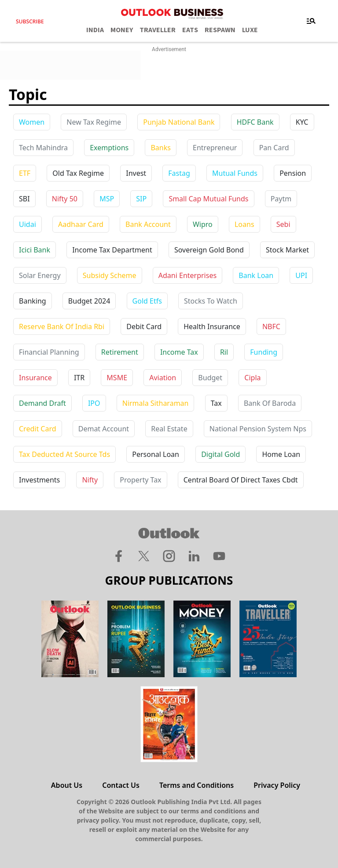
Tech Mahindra (43, 148)
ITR (79, 378)
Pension (293, 173)
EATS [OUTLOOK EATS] (190, 30)
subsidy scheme (110, 275)
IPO (94, 403)
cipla (252, 378)
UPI (301, 275)
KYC (302, 122)
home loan (281, 454)
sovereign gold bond (209, 250)
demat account (104, 429)
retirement (120, 352)
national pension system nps (258, 429)
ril (224, 352)
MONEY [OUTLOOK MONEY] (122, 30)
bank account (148, 224)
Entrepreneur (215, 148)
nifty (90, 480)
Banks (160, 148)
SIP (141, 199)
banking (33, 301)
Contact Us (121, 785)
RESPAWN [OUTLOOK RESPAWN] (220, 30)
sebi (283, 224)
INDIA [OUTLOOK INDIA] (95, 30)
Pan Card (274, 148)
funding (264, 352)
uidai (28, 224)
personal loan (156, 454)
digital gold (220, 454)
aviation (163, 378)
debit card (144, 326)
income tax (179, 352)
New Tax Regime (94, 122)
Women (32, 122)
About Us (67, 785)
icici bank (35, 250)
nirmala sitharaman (156, 403)
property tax (140, 480)
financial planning (49, 352)
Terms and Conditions (197, 785)
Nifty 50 (65, 199)
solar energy (40, 275)
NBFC (271, 326)
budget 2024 (89, 301)
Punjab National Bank (179, 122)
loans (244, 224)
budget (210, 378)
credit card (38, 429)
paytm (281, 199)
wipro (203, 224)
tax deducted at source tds (64, 454)
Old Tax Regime (78, 173)
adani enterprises (187, 275)
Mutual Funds (235, 173)
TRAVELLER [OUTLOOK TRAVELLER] (158, 30)
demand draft (42, 403)
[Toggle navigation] (311, 21)
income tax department (112, 250)
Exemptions (109, 148)
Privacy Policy (277, 785)
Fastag (179, 173)
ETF (25, 173)
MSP (107, 199)
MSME (117, 378)
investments (39, 480)
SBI (24, 199)
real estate (169, 429)
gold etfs (147, 301)
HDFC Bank (255, 122)
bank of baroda (270, 403)
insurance (35, 378)
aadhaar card (81, 224)
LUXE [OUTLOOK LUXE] (250, 30)
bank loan (256, 275)
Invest (136, 173)
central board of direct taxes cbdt (241, 480)
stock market (287, 250)
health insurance (212, 326)
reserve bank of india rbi (62, 326)
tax (216, 403)
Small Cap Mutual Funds (208, 199)
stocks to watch (211, 301)
